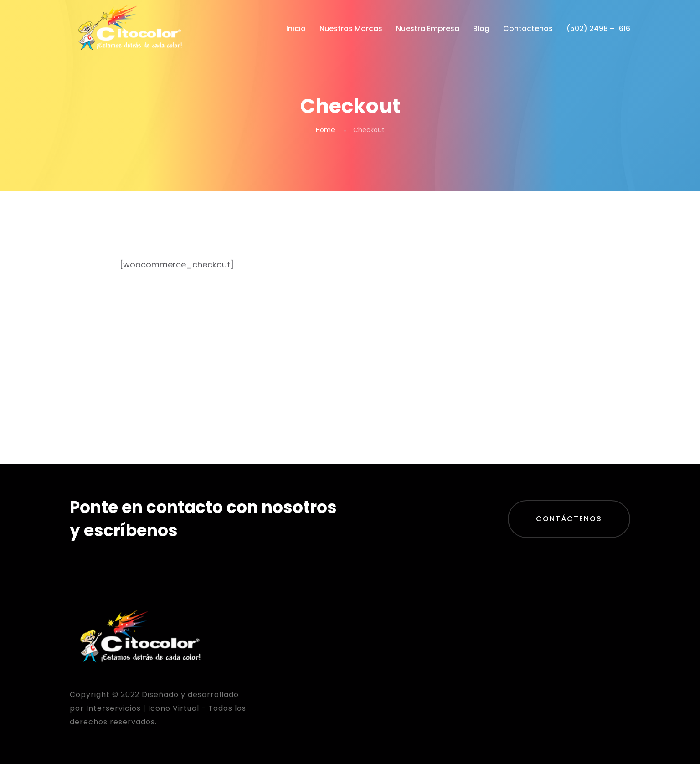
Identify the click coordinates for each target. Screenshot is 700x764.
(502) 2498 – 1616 (598, 28)
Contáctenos (528, 28)
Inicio (296, 28)
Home (325, 130)
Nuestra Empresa (428, 28)
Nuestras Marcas (351, 28)
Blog (481, 28)
